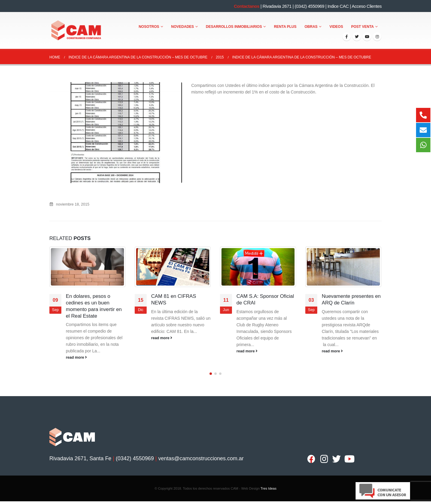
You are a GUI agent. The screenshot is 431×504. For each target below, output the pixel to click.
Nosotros (149, 27)
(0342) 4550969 (309, 6)
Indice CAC (338, 6)
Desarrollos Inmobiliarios (234, 27)
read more (76, 357)
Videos (336, 27)
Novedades (183, 27)
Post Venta (362, 27)
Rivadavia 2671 (277, 6)
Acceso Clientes (367, 6)
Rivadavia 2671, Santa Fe (80, 455)
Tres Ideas (268, 485)
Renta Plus (285, 27)
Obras (311, 27)
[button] (211, 371)
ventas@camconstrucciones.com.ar (201, 455)
